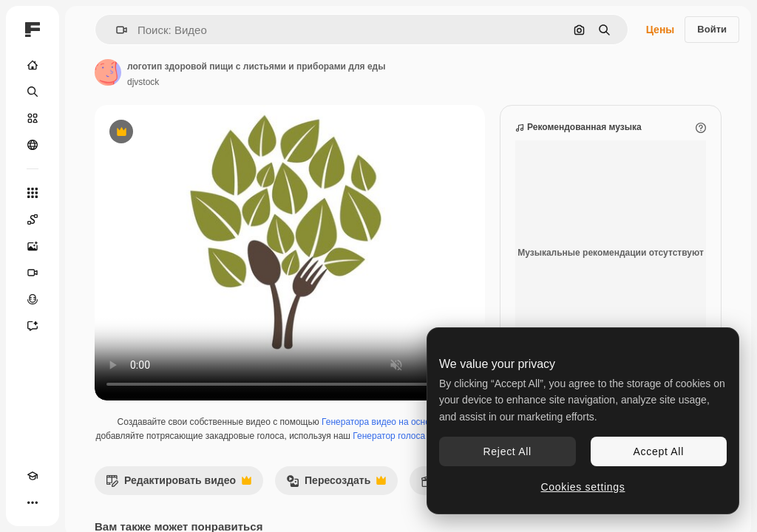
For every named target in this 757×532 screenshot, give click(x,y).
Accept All (659, 451)
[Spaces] (33, 219)
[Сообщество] (33, 145)
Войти (712, 29)
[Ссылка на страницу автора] (108, 72)
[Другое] (33, 502)
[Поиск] (33, 92)
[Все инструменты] (33, 193)
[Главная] (33, 65)
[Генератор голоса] (33, 299)
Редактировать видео (179, 484)
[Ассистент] (33, 326)
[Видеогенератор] (33, 273)
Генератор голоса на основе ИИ (418, 436)
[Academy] (33, 476)
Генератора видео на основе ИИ (388, 422)
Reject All (508, 451)
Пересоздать (336, 484)
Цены (661, 30)
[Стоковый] (33, 118)
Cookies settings (583, 487)
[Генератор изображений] (33, 246)
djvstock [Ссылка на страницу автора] (143, 82)
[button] (116, 30)
